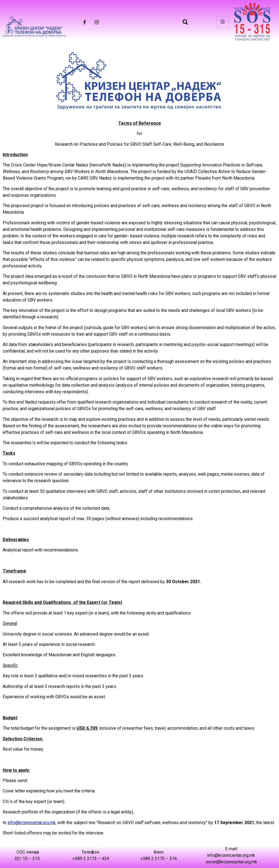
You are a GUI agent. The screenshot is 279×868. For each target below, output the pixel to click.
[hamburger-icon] (223, 22)
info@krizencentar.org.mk (32, 823)
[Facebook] (85, 22)
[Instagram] (97, 22)
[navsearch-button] (185, 22)
